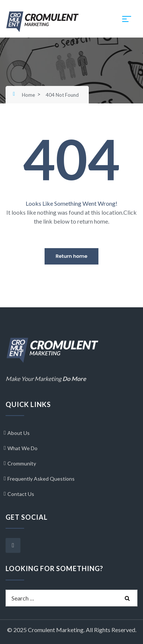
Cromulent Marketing (56, 630)
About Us (19, 433)
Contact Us (21, 494)
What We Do (22, 448)
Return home (71, 256)
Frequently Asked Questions (41, 479)
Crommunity (22, 463)
